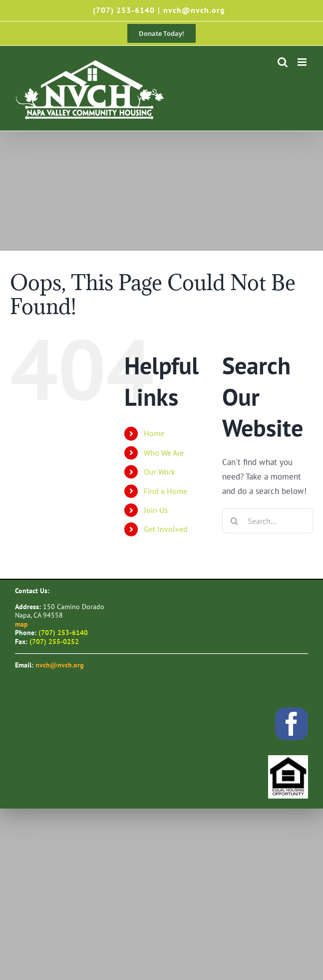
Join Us (156, 510)
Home (154, 433)
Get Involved (166, 529)
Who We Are (164, 453)
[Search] (235, 521)
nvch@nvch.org (194, 10)
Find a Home (165, 491)
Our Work (160, 472)
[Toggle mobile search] (283, 62)
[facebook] (292, 724)
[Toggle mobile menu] (303, 62)
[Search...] (268, 521)
